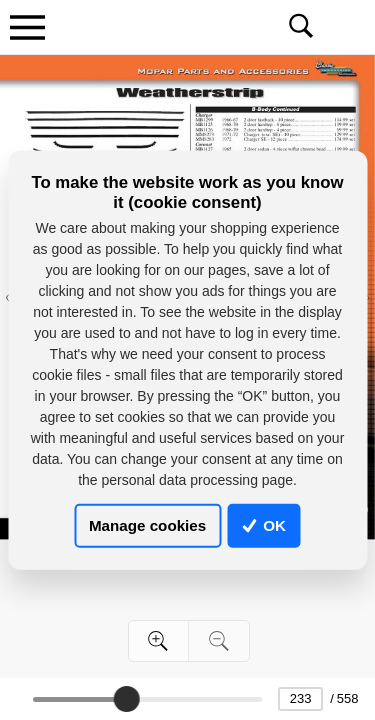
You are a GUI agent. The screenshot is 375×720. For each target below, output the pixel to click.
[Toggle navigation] (27, 27)
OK (264, 525)
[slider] (126, 699)
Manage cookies (147, 525)
